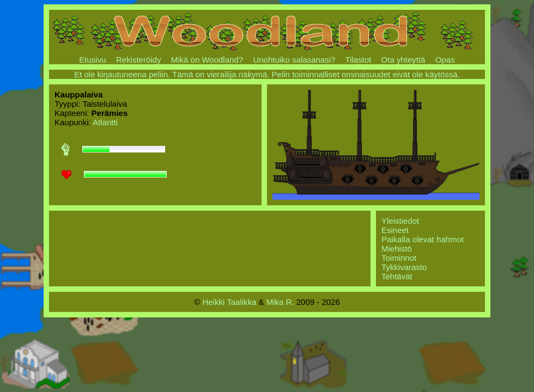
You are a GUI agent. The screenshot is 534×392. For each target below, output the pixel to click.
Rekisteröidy (139, 60)
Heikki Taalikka (229, 302)
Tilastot (358, 60)
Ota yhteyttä (403, 60)
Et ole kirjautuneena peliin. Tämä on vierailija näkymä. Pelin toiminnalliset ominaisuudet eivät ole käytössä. (267, 74)
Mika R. (280, 302)
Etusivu (92, 60)
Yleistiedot (400, 221)
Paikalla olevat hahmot (423, 239)
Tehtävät (397, 276)
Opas (445, 60)
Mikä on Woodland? (207, 60)
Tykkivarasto (404, 267)
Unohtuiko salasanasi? (294, 60)
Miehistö (397, 249)
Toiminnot (399, 258)
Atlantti (105, 122)
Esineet (395, 230)
